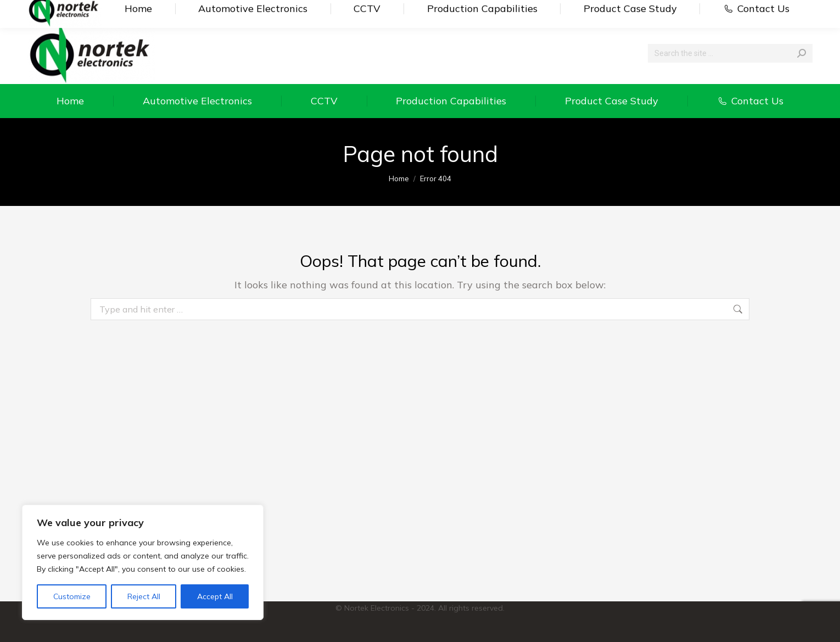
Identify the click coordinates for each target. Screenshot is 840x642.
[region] (143, 562)
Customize (72, 596)
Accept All (215, 596)
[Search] (730, 53)
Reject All (144, 596)
